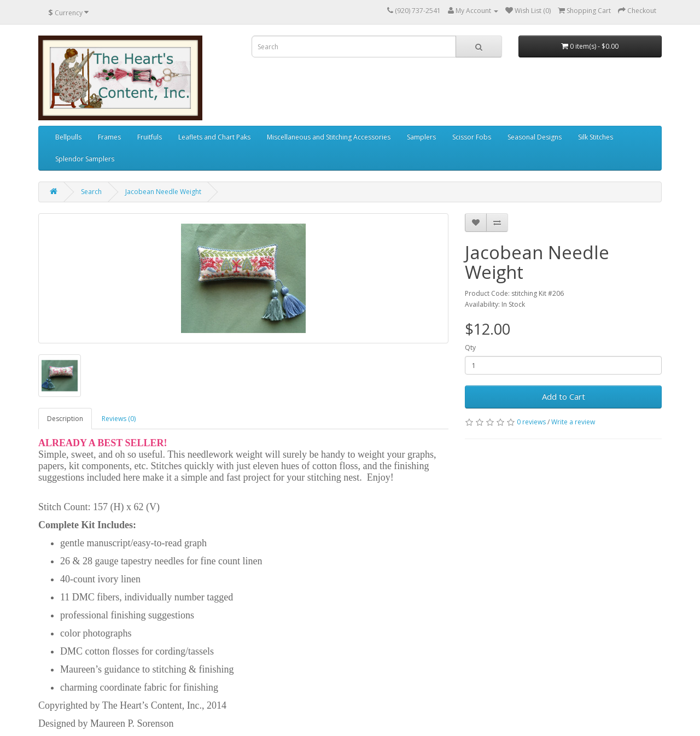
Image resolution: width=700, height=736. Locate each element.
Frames (109, 137)
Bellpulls (68, 137)
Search (91, 192)
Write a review (573, 422)
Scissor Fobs (472, 137)
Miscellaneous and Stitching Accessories (329, 137)
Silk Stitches (596, 137)
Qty (470, 347)
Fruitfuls (150, 137)
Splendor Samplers (85, 159)
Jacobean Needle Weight (163, 192)
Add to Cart (564, 396)
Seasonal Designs (535, 137)
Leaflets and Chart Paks (214, 137)
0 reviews (531, 422)
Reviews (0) (119, 419)
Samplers (421, 137)
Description (65, 419)
